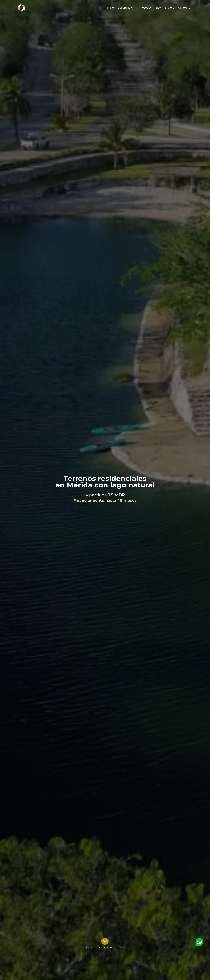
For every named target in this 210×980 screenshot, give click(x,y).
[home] (18, 8)
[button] (126, 8)
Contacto (184, 8)
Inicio (110, 8)
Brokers (170, 8)
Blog (158, 8)
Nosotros (146, 8)
